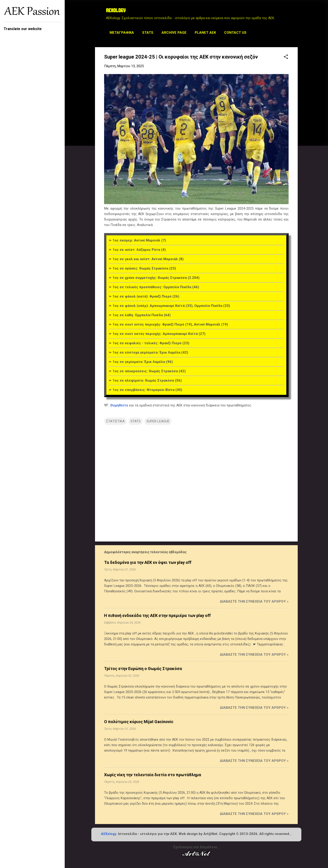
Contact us (235, 33)
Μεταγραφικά (122, 33)
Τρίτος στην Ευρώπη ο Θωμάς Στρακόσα (143, 669)
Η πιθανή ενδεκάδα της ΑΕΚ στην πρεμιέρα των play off (157, 615)
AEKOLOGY (116, 11)
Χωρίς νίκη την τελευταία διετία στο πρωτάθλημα (153, 775)
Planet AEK (205, 33)
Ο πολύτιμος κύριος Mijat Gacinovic (139, 722)
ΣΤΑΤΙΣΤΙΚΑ (115, 421)
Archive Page (174, 33)
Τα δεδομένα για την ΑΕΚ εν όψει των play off (148, 562)
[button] (286, 57)
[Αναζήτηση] (295, 12)
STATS (148, 33)
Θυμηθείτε (119, 405)
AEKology (109, 834)
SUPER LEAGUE (158, 421)
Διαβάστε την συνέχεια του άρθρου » (254, 601)
